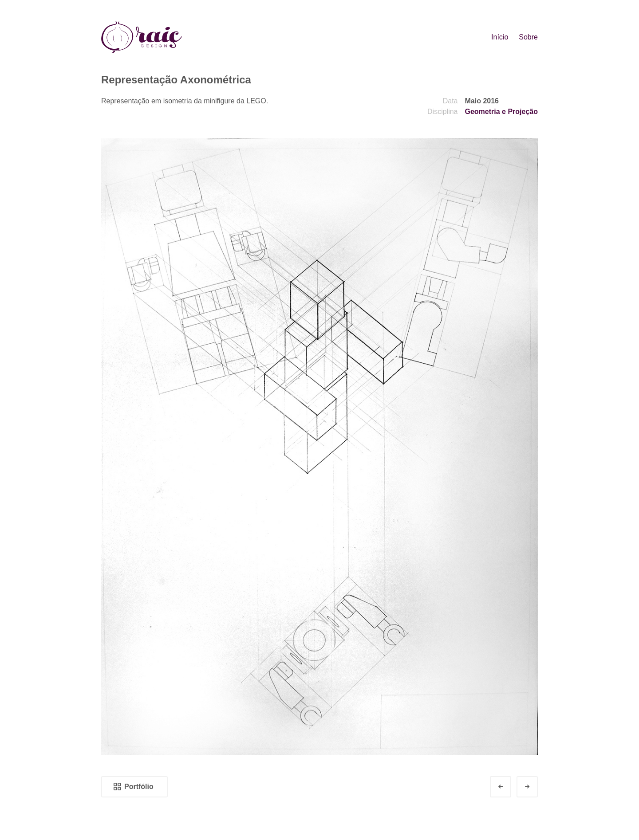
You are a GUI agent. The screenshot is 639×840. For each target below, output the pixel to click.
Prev (509, 787)
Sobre (528, 37)
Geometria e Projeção (501, 112)
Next (535, 787)
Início (500, 37)
